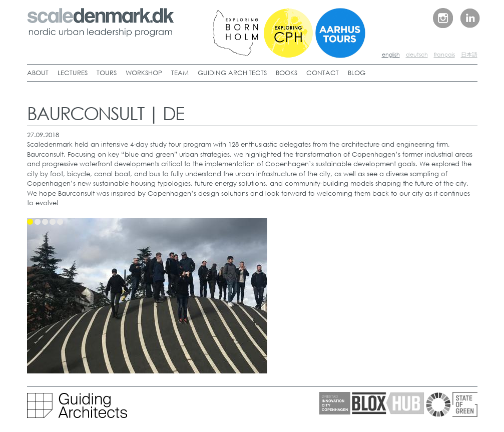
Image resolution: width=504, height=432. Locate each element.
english (391, 55)
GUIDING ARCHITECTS (232, 73)
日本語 (469, 55)
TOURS (107, 73)
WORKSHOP (144, 73)
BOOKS (287, 73)
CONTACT (323, 73)
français (444, 55)
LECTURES (73, 73)
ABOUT (38, 73)
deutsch (417, 55)
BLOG (357, 73)
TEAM (180, 73)
